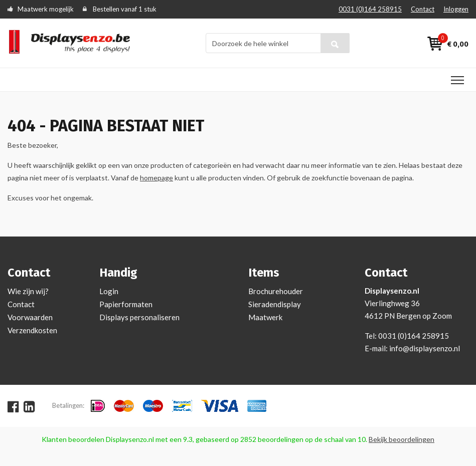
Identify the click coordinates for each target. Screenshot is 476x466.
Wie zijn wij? (28, 291)
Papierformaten (126, 304)
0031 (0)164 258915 (370, 9)
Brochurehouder (276, 291)
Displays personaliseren (139, 317)
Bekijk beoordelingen (402, 439)
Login (109, 291)
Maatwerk (265, 317)
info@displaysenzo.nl (425, 348)
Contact (423, 9)
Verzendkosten (32, 330)
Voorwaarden (30, 317)
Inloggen (456, 9)
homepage (156, 178)
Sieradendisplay (275, 304)
